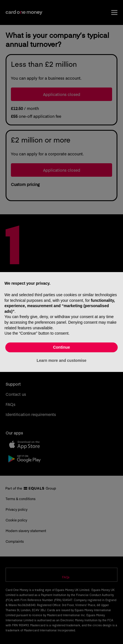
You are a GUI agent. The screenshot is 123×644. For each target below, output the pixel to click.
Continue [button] (62, 347)
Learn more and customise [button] (61, 360)
